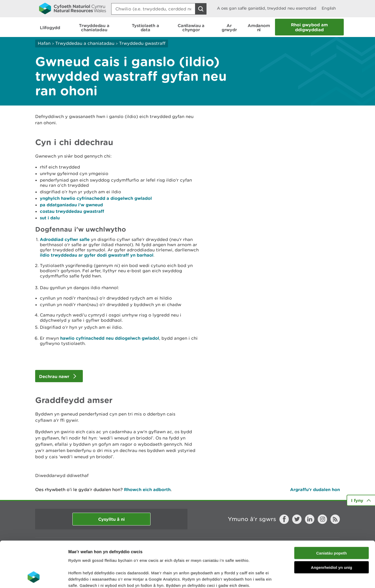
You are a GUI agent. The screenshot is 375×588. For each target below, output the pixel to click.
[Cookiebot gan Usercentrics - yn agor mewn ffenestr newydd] (34, 578)
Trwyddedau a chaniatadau (85, 43)
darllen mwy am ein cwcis (105, 557)
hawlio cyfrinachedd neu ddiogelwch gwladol (110, 338)
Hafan (44, 43)
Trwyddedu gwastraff (142, 43)
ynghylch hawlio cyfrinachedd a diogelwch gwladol (96, 198)
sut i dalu (50, 218)
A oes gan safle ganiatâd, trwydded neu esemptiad (267, 8)
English (329, 8)
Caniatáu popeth (332, 512)
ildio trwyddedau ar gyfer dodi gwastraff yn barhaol (97, 255)
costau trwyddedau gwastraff (72, 211)
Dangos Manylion (290, 578)
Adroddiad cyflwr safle (65, 239)
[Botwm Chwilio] (201, 9)
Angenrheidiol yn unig (332, 526)
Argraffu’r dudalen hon (315, 489)
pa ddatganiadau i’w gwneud (71, 205)
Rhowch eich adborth (147, 489)
